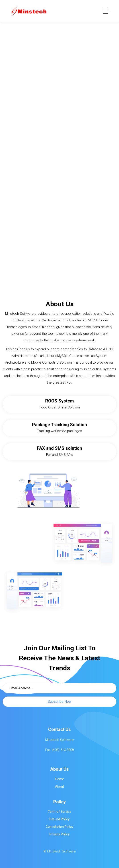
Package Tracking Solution (59, 425)
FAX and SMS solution (59, 448)
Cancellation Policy (59, 827)
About (59, 786)
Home (59, 779)
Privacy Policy (59, 834)
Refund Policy (59, 819)
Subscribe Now (60, 702)
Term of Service (60, 812)
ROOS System (59, 401)
